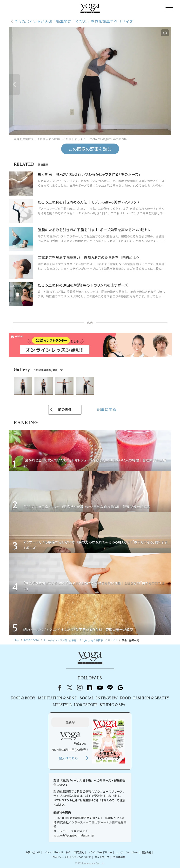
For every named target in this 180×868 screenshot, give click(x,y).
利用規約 (79, 852)
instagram (80, 688)
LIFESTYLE (62, 705)
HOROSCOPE (86, 705)
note (90, 688)
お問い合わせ (33, 852)
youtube (100, 688)
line (110, 688)
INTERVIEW (107, 698)
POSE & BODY (23, 698)
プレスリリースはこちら (57, 852)
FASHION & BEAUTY (151, 698)
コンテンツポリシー (127, 852)
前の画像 (65, 409)
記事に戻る (107, 409)
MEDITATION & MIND (58, 698)
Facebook (59, 688)
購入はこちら (68, 758)
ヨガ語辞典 (119, 857)
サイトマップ (102, 857)
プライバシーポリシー (100, 852)
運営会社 (147, 852)
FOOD (125, 698)
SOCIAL (87, 698)
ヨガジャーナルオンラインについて (72, 857)
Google (120, 688)
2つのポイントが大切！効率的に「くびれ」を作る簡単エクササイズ (74, 21)
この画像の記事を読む (90, 149)
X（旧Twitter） (70, 688)
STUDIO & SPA (113, 705)
